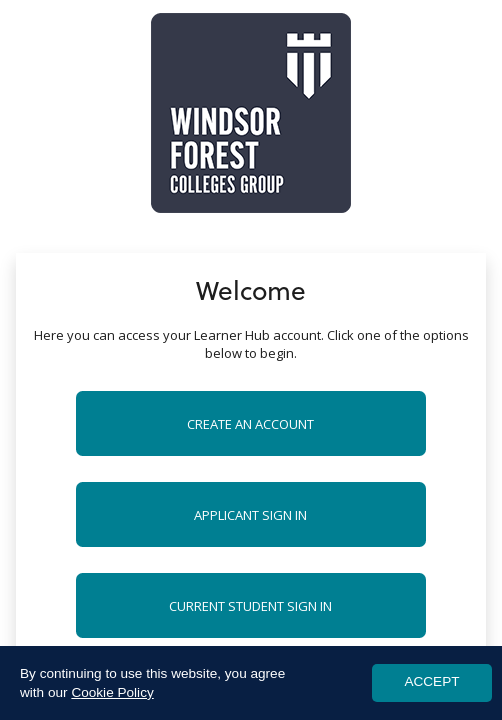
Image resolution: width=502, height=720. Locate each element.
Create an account (250, 424)
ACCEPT (431, 681)
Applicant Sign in (250, 515)
